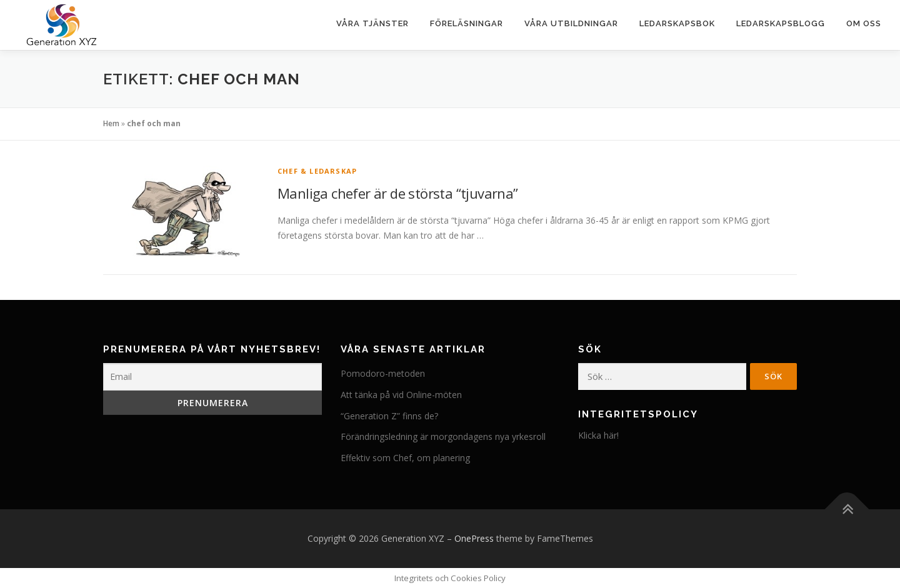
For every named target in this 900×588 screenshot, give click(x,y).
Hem (111, 123)
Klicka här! (598, 435)
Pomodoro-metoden (383, 373)
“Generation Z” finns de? (389, 416)
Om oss (864, 23)
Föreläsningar (467, 23)
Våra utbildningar (571, 23)
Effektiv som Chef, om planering (405, 458)
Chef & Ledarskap (317, 171)
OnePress (474, 538)
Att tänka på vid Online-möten (401, 395)
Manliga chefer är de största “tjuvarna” (398, 193)
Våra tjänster (372, 23)
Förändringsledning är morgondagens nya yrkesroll (443, 436)
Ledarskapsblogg (781, 23)
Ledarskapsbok (677, 23)
